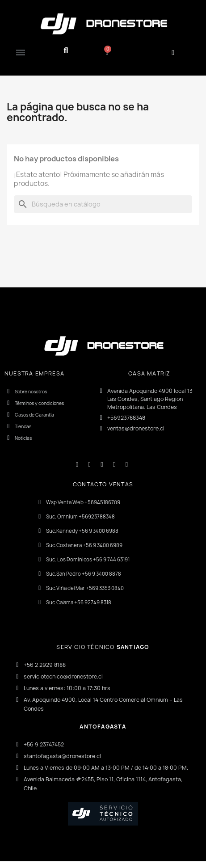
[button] (66, 51)
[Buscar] (103, 204)
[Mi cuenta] (173, 53)
